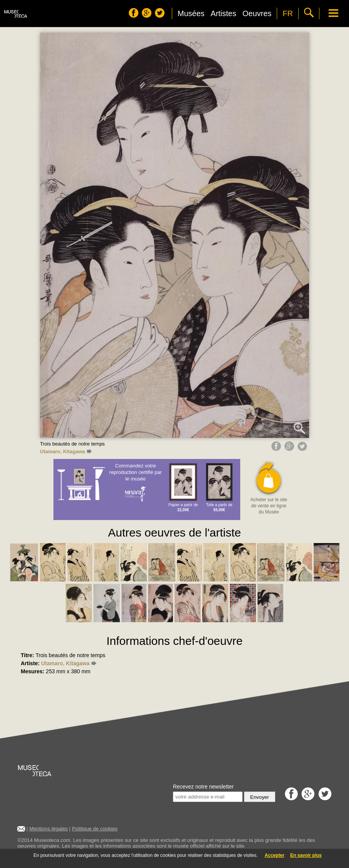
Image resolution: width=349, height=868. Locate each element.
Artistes (224, 13)
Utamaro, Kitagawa (66, 451)
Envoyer (260, 797)
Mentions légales (48, 829)
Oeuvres (257, 13)
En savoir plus (306, 855)
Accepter (275, 855)
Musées (191, 13)
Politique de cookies (95, 829)
